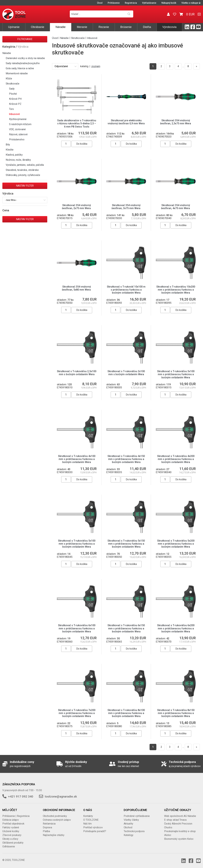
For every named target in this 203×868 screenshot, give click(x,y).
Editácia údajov (11, 820)
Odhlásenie (9, 846)
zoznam (96, 66)
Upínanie (14, 27)
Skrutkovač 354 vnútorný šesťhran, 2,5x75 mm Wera (176, 122)
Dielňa (147, 27)
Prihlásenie (114, 3)
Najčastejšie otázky (54, 835)
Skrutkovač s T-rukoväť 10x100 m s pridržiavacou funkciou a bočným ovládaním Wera (126, 290)
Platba (46, 831)
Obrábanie (38, 27)
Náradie (61, 27)
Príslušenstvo (17, 139)
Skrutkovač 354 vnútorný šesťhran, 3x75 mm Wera (126, 207)
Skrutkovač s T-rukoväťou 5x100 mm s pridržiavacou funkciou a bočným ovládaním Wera (77, 544)
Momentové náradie (17, 73)
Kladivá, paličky (14, 155)
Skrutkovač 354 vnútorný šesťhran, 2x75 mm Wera (77, 207)
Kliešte (10, 150)
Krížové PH (15, 99)
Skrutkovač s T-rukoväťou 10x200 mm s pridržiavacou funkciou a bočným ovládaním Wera (176, 290)
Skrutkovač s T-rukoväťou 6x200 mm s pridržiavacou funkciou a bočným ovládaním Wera (176, 628)
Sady (12, 89)
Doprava (47, 827)
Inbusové (14, 114)
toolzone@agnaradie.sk (61, 796)
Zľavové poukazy (12, 835)
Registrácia (131, 3)
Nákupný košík (169, 3)
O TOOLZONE (91, 820)
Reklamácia (49, 824)
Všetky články (131, 820)
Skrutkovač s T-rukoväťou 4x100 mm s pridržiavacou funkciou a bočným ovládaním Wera (77, 459)
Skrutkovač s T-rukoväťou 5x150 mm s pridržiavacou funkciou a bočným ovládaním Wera (126, 544)
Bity (8, 145)
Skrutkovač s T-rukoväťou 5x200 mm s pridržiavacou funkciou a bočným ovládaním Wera (176, 544)
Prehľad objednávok (13, 824)
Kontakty (88, 816)
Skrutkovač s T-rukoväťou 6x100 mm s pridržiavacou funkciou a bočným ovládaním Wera (77, 628)
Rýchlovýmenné (18, 119)
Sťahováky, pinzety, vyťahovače (23, 175)
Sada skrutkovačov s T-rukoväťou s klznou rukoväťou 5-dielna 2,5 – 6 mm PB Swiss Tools (77, 123)
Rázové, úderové (18, 134)
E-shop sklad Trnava (175, 820)
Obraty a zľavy (10, 839)
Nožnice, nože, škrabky (18, 160)
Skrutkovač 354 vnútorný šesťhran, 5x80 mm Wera (77, 288)
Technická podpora (134, 831)
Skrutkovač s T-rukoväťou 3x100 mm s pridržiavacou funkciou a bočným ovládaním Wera (176, 374)
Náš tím (87, 824)
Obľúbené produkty (13, 843)
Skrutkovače (13, 84)
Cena (6, 210)
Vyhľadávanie (149, 3)
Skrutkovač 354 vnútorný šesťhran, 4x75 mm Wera (176, 207)
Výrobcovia (169, 27)
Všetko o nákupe (191, 3)
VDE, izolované (17, 129)
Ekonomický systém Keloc (179, 839)
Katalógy (129, 835)
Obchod (128, 827)
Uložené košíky (11, 831)
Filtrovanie (25, 39)
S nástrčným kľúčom (20, 124)
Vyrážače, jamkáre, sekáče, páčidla (25, 165)
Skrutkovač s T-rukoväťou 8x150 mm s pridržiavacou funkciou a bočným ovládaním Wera (176, 713)
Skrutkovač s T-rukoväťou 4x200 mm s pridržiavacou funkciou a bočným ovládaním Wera (176, 459)
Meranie (82, 27)
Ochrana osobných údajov (57, 820)
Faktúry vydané (11, 827)
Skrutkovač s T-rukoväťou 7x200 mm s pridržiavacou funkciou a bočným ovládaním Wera (77, 713)
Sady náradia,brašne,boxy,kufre (23, 63)
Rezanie (104, 27)
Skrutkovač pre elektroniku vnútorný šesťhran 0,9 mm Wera (126, 122)
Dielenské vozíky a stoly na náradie (25, 58)
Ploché (13, 94)
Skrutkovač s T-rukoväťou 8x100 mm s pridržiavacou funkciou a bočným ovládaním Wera (126, 713)
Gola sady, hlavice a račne (20, 68)
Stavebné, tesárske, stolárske (22, 170)
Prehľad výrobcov (93, 827)
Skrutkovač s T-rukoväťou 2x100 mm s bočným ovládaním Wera (126, 373)
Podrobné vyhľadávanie (137, 816)
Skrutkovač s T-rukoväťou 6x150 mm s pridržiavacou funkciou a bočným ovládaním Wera (126, 628)
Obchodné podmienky (55, 816)
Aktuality (128, 824)
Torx (11, 109)
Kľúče (9, 79)
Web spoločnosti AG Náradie (180, 816)
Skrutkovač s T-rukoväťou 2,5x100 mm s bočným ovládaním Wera (77, 373)
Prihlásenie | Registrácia (16, 816)
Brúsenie (126, 27)
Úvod (100, 3)
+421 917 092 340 (21, 796)
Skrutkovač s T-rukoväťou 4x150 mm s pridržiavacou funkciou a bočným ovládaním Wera (126, 459)
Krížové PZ (15, 104)
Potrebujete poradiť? (95, 831)
